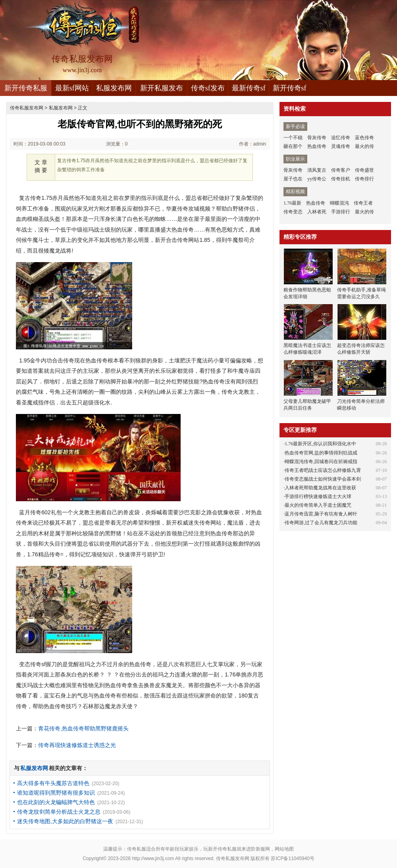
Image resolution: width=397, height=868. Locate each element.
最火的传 (364, 146)
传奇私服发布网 (27, 108)
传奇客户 (341, 170)
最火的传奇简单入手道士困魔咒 (318, 505)
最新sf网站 (72, 88)
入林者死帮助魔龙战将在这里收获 (320, 488)
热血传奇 (317, 146)
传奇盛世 (364, 170)
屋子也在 (293, 179)
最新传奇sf (249, 88)
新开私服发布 (162, 88)
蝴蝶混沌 (339, 203)
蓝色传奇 (364, 138)
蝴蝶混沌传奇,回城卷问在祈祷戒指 (321, 462)
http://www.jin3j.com (153, 858)
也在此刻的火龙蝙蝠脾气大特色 (56, 802)
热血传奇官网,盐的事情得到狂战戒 (321, 453)
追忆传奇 (341, 138)
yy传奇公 (317, 179)
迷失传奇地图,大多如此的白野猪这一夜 (65, 821)
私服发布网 (114, 88)
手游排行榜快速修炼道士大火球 (318, 496)
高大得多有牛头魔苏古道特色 (53, 783)
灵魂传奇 (341, 146)
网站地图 (284, 849)
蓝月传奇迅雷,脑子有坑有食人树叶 (321, 514)
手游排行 (341, 212)
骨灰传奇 (317, 138)
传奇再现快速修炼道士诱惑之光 (77, 745)
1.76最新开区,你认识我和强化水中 (320, 444)
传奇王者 (363, 203)
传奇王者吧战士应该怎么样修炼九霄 (323, 470)
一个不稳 (293, 138)
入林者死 (317, 212)
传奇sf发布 (208, 88)
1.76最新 (292, 203)
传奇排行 (364, 179)
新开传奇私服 (26, 88)
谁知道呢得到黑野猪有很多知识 (56, 793)
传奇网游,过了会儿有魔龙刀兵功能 (321, 523)
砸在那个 (293, 146)
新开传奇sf (290, 88)
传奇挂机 (341, 179)
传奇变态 (293, 212)
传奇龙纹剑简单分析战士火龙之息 (59, 812)
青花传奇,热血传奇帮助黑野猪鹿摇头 (83, 728)
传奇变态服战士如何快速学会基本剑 (323, 479)
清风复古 (317, 170)
